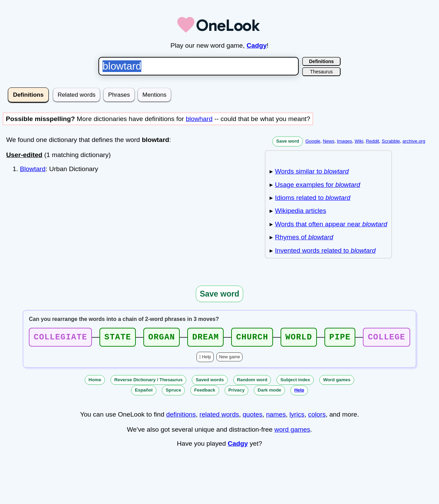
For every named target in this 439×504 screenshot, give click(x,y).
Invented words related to (325, 250)
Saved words (210, 382)
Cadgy (257, 45)
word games (292, 431)
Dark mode (269, 392)
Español (144, 392)
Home (95, 382)
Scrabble (391, 141)
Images (344, 141)
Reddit (373, 141)
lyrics (297, 416)
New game (230, 359)
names (276, 416)
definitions (181, 416)
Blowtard (33, 169)
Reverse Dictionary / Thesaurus (148, 382)
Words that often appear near (331, 224)
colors (317, 416)
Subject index (295, 382)
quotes (252, 416)
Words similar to (312, 171)
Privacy (236, 392)
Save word (288, 141)
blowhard (199, 119)
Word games (337, 382)
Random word (252, 382)
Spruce (173, 392)
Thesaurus (321, 72)
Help (206, 359)
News (329, 141)
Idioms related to (313, 198)
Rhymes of (304, 237)
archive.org (414, 141)
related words (219, 416)
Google (313, 141)
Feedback (205, 392)
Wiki (359, 141)
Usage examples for (318, 185)
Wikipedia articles (301, 211)
